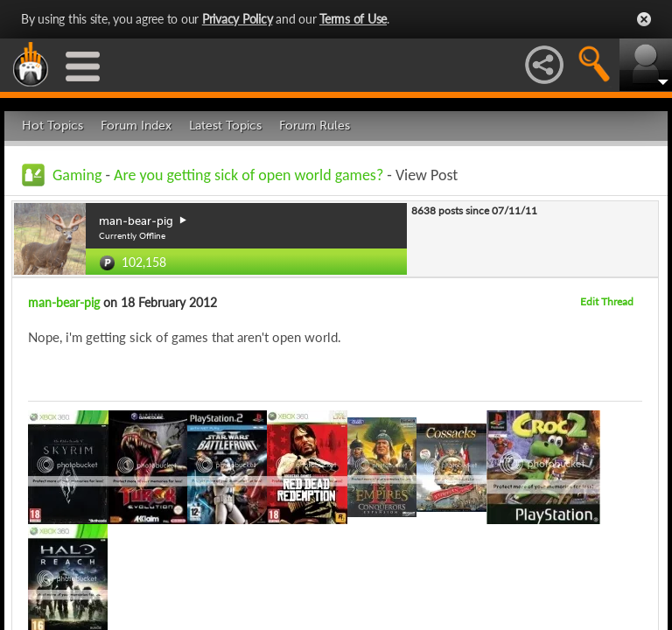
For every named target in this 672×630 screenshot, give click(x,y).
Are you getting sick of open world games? (248, 175)
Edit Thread (607, 301)
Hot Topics (52, 126)
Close (644, 19)
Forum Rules (315, 126)
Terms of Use (353, 19)
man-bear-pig (64, 302)
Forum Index (136, 126)
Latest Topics (225, 126)
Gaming (77, 175)
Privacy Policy (238, 19)
